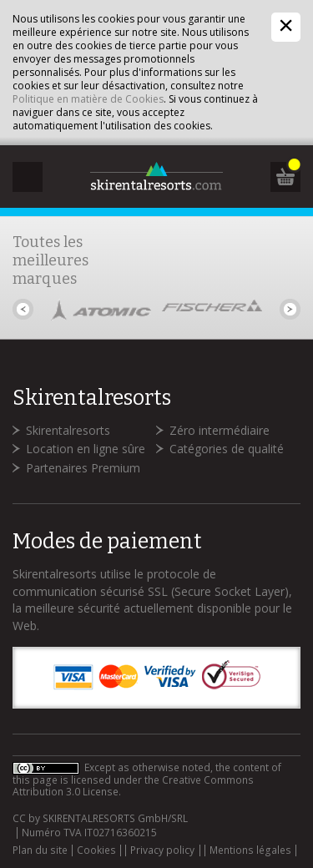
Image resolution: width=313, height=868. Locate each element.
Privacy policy (162, 850)
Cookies (96, 850)
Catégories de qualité (227, 449)
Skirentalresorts (68, 430)
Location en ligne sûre (86, 449)
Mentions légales (250, 850)
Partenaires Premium (83, 468)
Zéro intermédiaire (220, 430)
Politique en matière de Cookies (88, 99)
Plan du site (40, 850)
